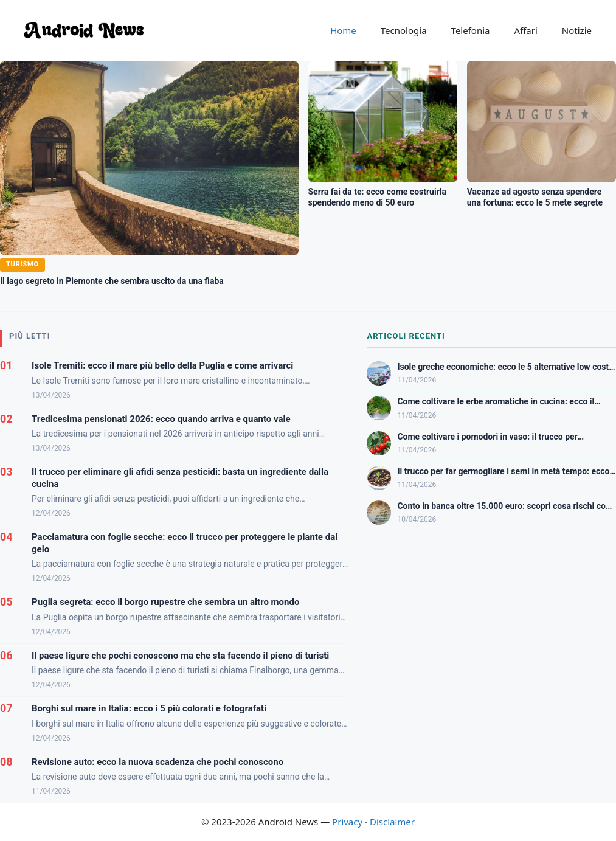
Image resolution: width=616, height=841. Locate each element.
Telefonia (471, 30)
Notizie (577, 30)
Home (343, 30)
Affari (525, 30)
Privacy (347, 822)
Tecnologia (404, 30)
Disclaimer (392, 822)
